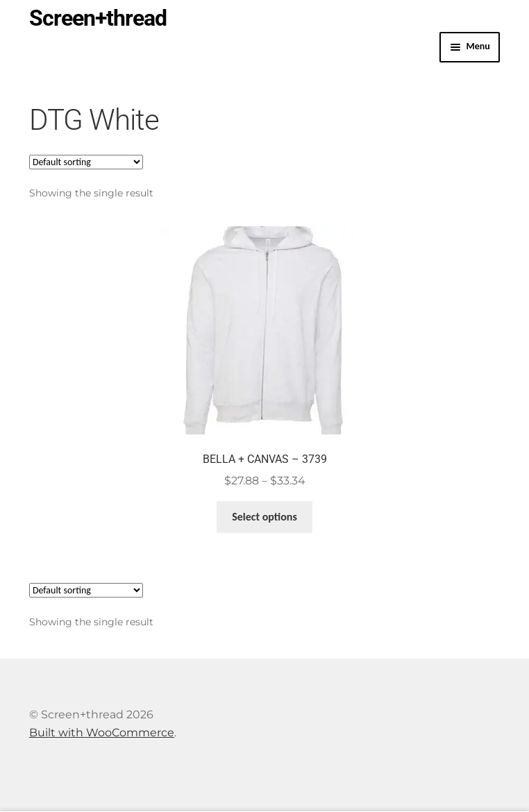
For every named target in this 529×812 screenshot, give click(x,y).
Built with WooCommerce (102, 733)
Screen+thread (98, 18)
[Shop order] (86, 162)
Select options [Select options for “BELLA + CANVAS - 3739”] (264, 517)
